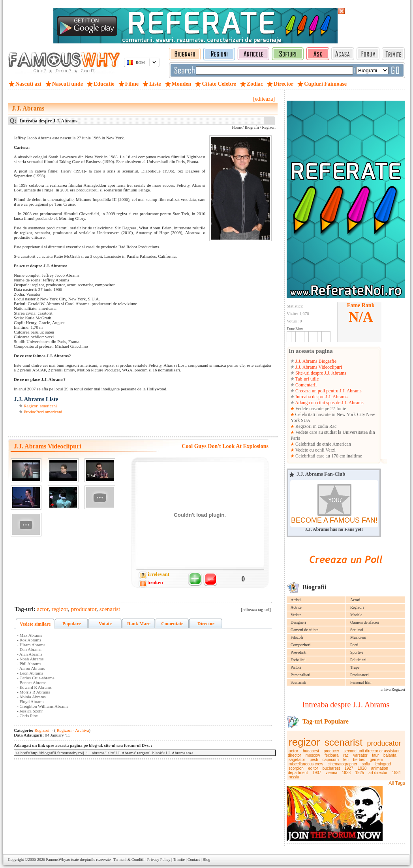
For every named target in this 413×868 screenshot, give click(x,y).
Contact (194, 860)
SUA (306, 420)
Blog (206, 860)
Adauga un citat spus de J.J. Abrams (329, 403)
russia (294, 777)
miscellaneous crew (306, 764)
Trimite (179, 860)
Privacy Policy (159, 860)
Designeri (298, 622)
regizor (304, 742)
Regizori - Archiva (72, 730)
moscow (313, 755)
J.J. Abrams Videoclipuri (318, 367)
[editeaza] (264, 99)
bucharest (331, 768)
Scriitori (357, 630)
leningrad (383, 764)
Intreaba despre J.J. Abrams (321, 397)
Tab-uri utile (306, 379)
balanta (390, 755)
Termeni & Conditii (129, 860)
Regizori (357, 607)
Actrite (296, 607)
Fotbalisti (298, 660)
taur (375, 755)
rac (346, 755)
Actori (355, 600)
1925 (360, 773)
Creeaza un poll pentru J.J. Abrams (328, 391)
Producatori (359, 675)
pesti (314, 760)
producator (384, 743)
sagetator (297, 760)
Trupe (355, 667)
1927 (349, 768)
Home (237, 127)
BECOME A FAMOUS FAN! (334, 520)
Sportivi (357, 652)
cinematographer (343, 764)
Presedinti (298, 652)
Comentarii (305, 385)
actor (293, 751)
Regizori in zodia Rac (315, 426)
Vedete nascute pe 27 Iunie (320, 409)
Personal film (361, 682)
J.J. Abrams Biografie (315, 361)
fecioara (332, 755)
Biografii (252, 127)
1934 (396, 773)
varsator (360, 755)
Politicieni (358, 660)
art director (378, 773)
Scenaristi (298, 682)
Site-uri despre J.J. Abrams (320, 373)
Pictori (296, 667)
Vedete (296, 615)
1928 (362, 768)
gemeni (376, 760)
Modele (356, 615)
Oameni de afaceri (365, 622)
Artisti (296, 600)
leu (346, 760)
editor (313, 768)
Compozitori (301, 645)
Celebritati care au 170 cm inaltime (328, 456)
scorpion (296, 768)
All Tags (397, 783)
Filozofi (297, 637)
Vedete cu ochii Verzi (315, 450)
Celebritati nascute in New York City (330, 414)
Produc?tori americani (43, 412)
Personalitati (300, 675)
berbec (359, 760)
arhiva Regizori (393, 689)
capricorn (331, 760)
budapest (311, 751)
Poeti (354, 645)
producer (331, 751)
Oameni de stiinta (305, 630)
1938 (346, 773)
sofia (366, 764)
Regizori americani (40, 406)
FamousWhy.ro (58, 860)
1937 (317, 773)
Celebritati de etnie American (323, 444)
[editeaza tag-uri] (256, 609)
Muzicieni (358, 637)
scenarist (344, 742)
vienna (331, 773)
